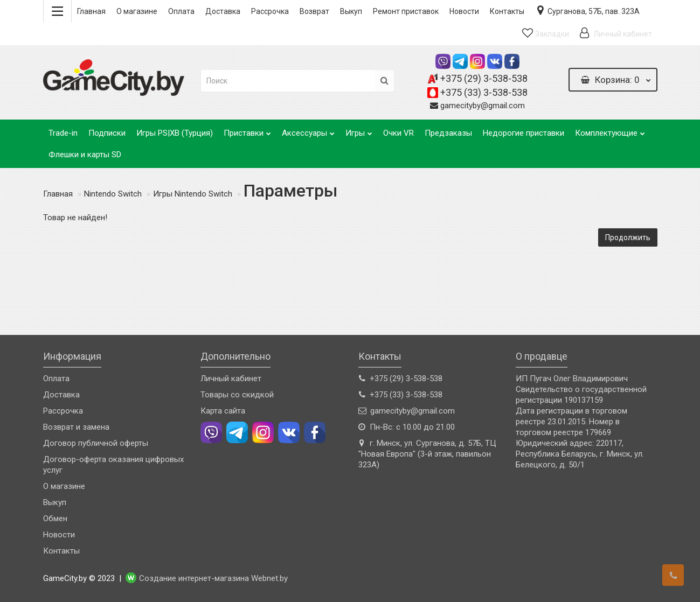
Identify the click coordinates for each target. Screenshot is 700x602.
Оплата (181, 11)
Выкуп (351, 11)
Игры (359, 130)
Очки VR (398, 133)
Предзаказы (448, 133)
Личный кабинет (231, 379)
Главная (91, 11)
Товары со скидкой (237, 395)
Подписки (107, 133)
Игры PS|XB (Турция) (175, 133)
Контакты (507, 11)
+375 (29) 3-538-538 (484, 78)
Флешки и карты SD (85, 155)
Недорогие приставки (524, 133)
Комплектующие (610, 130)
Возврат (314, 11)
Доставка (223, 11)
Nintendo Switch (113, 194)
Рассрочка (270, 11)
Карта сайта (223, 411)
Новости (464, 11)
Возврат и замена (76, 427)
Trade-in (63, 133)
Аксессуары (308, 130)
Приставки (247, 130)
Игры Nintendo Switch (193, 194)
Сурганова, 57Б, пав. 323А (587, 10)
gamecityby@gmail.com (483, 106)
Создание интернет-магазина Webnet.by (213, 579)
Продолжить (628, 237)
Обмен (55, 519)
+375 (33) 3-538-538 (484, 92)
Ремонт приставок (406, 11)
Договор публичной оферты (96, 443)
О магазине (137, 11)
